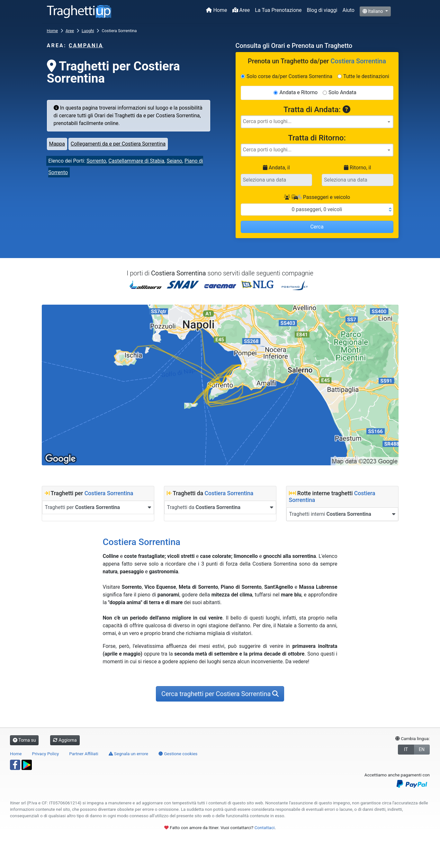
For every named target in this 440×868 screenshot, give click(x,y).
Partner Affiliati (84, 754)
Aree (241, 10)
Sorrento (96, 161)
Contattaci (265, 828)
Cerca (317, 227)
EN (422, 749)
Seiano (174, 161)
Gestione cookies (178, 754)
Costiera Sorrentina (109, 493)
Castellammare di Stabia (136, 161)
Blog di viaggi (322, 10)
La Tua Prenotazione (278, 10)
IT (406, 749)
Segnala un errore (128, 754)
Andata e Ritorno (298, 92)
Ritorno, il (357, 168)
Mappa (57, 144)
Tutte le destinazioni (366, 76)
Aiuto (348, 10)
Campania (86, 45)
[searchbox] (317, 121)
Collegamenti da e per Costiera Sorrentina (118, 144)
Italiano (373, 11)
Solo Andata (342, 92)
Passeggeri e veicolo (317, 197)
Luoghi (88, 31)
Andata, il (276, 168)
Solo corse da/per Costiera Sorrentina (289, 76)
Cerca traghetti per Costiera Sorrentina (220, 694)
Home (216, 10)
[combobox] (317, 122)
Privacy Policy (46, 754)
